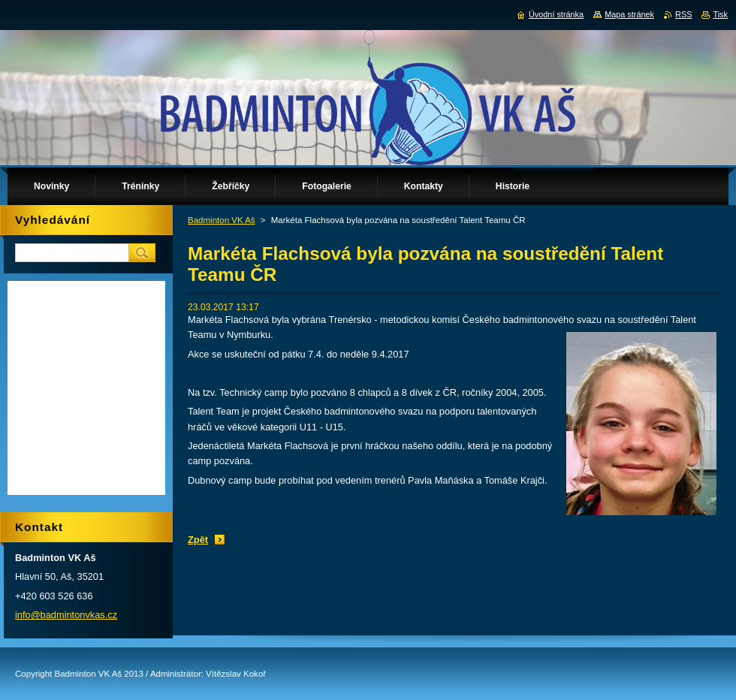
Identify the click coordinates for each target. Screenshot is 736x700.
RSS (683, 14)
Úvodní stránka (556, 14)
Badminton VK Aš (222, 220)
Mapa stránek (629, 14)
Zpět (198, 540)
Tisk (720, 14)
